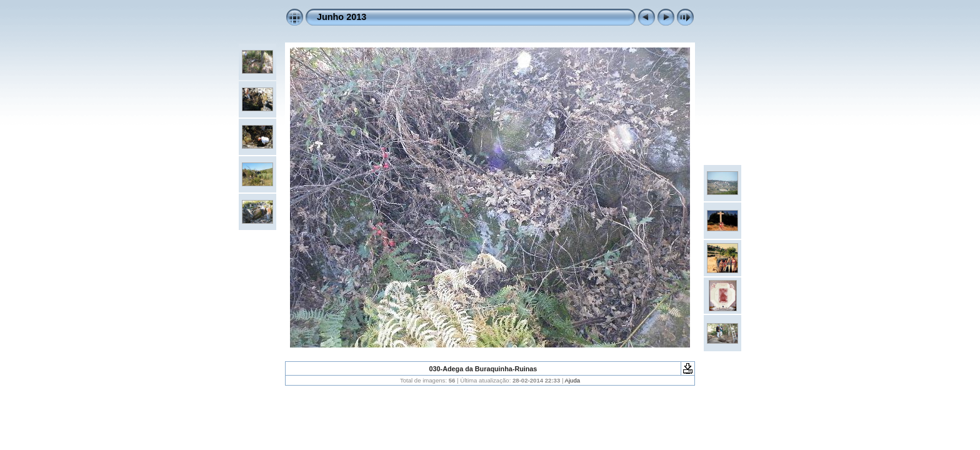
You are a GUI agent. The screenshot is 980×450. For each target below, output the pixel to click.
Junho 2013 (342, 17)
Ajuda (573, 380)
